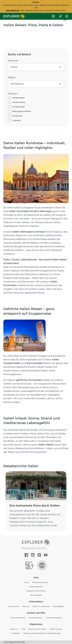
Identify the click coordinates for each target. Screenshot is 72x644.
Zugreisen (17, 120)
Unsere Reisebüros (35, 618)
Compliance (16, 633)
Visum (27, 582)
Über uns (26, 606)
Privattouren (17, 116)
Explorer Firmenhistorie (41, 606)
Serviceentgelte (36, 595)
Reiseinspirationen (36, 587)
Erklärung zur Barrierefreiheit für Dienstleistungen (42, 633)
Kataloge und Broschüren (36, 591)
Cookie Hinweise (56, 629)
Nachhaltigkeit (58, 606)
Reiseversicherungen (40, 582)
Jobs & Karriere (14, 606)
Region (12, 77)
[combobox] (36, 67)
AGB (23, 629)
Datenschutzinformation (37, 629)
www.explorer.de (13, 10)
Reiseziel (13, 61)
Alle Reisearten (19, 98)
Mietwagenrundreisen (22, 111)
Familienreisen (19, 107)
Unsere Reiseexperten (54, 618)
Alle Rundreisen (19, 102)
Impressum (14, 629)
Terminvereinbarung (18, 618)
